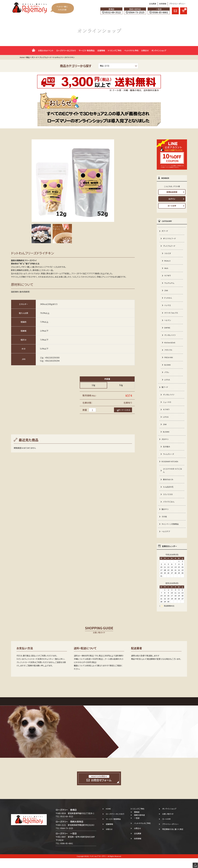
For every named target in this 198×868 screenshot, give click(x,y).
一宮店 (137, 828)
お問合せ (145, 50)
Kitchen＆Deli (170, 346)
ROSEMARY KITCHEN (171, 469)
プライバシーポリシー (177, 4)
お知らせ (109, 839)
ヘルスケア (166, 541)
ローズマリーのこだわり (66, 50)
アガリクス (169, 354)
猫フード (165, 392)
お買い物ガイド (168, 824)
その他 (164, 526)
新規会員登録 (172, 192)
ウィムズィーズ (169, 461)
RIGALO (168, 262)
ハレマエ (168, 308)
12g (93, 385)
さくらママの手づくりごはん (172, 478)
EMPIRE (168, 331)
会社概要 (153, 4)
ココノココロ (168, 503)
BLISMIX (168, 369)
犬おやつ (165, 446)
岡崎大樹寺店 (139, 825)
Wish (167, 269)
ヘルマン (168, 323)
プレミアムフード (170, 246)
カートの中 (172, 206)
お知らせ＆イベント (46, 50)
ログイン (172, 199)
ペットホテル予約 (131, 50)
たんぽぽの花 (169, 495)
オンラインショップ (159, 50)
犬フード (165, 231)
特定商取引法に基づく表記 (173, 839)
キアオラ (168, 277)
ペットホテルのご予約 (142, 833)
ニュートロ (167, 407)
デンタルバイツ (170, 338)
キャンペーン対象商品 (171, 533)
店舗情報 (101, 50)
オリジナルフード (170, 239)
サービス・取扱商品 (87, 50)
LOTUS (167, 384)
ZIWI (166, 292)
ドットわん (168, 300)
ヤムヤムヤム (170, 285)
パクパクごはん (169, 510)
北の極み (167, 454)
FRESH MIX (169, 361)
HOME (108, 819)
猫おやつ (165, 518)
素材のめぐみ (168, 487)
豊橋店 (137, 822)
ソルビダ (168, 254)
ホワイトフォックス (172, 315)
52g (121, 385)
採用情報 (163, 4)
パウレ (167, 377)
